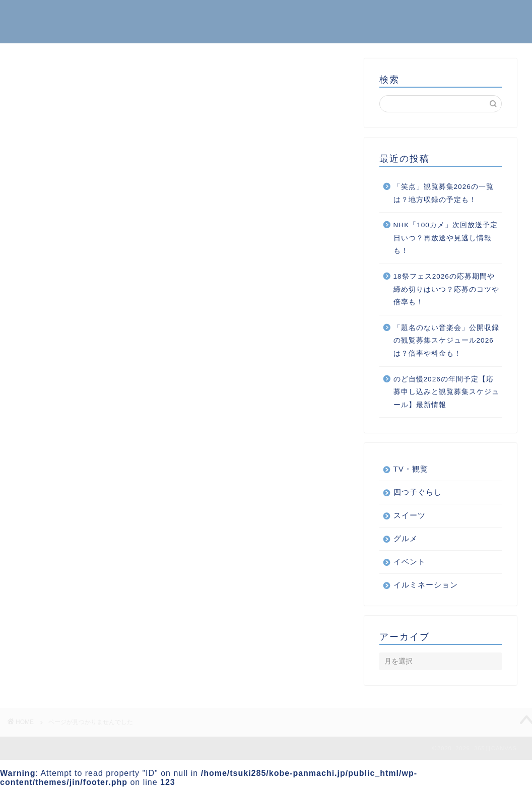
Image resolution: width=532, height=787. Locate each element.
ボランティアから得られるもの (115, 585)
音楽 (64, 611)
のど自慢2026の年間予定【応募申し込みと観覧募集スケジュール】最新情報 (446, 392)
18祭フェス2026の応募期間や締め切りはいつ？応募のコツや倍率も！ (446, 289)
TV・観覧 (411, 469)
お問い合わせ (490, 16)
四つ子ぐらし (81, 598)
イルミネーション (90, 544)
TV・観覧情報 (82, 504)
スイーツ (73, 571)
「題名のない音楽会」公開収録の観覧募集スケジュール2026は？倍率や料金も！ (446, 341)
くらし (68, 518)
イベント (73, 531)
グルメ (68, 558)
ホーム (439, 16)
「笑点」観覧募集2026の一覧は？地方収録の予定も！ (444, 193)
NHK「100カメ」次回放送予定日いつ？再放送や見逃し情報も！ (446, 238)
